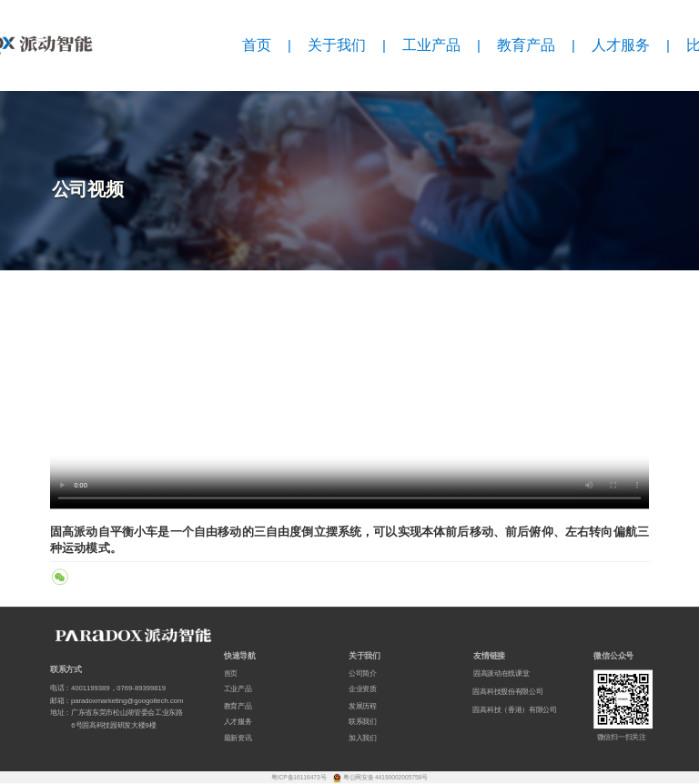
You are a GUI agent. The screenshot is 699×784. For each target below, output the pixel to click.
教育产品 (526, 45)
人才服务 (621, 45)
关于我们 (337, 45)
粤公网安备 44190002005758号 (385, 778)
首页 (257, 45)
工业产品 (431, 45)
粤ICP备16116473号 (299, 778)
